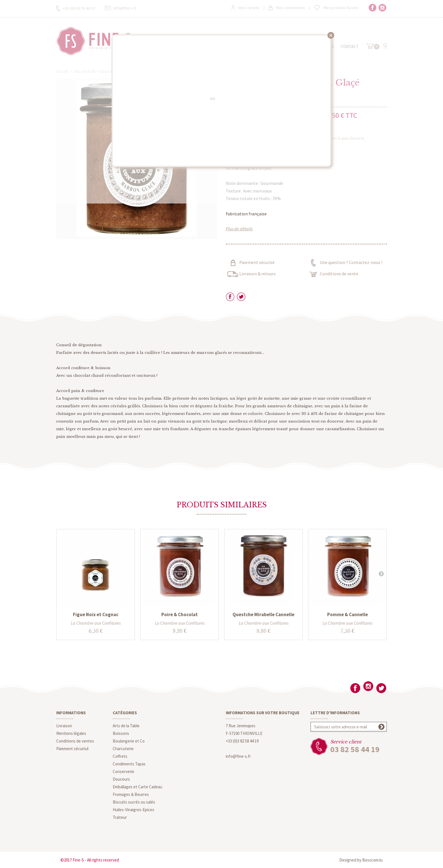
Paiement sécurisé (72, 749)
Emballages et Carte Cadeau (137, 787)
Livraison (64, 726)
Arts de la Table (126, 726)
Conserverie (123, 771)
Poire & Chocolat (180, 614)
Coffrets (120, 756)
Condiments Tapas (129, 764)
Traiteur (120, 817)
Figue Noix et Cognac (96, 614)
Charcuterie (123, 749)
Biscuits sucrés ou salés (134, 802)
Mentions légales (71, 733)
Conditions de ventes (75, 741)
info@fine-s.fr (238, 756)
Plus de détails (239, 229)
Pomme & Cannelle (348, 614)
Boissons (121, 733)
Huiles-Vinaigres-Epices (133, 810)
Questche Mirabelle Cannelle (263, 614)
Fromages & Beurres (131, 794)
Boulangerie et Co (129, 741)
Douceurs (121, 779)
